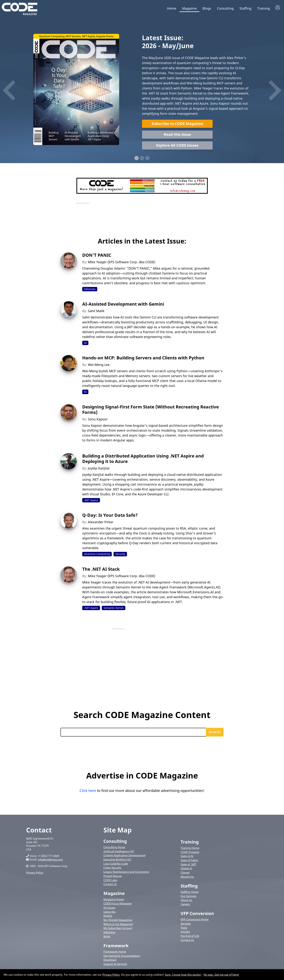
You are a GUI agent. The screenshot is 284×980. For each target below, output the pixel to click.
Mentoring (187, 877)
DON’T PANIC (97, 256)
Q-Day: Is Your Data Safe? (110, 516)
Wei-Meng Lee (99, 365)
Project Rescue (112, 876)
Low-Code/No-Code (116, 864)
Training (264, 8)
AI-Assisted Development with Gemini (123, 304)
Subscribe (109, 912)
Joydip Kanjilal (99, 469)
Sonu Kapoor (98, 420)
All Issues (109, 908)
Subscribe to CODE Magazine (177, 124)
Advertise (109, 933)
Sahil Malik (96, 311)
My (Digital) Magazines (118, 920)
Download (110, 960)
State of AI (187, 857)
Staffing (245, 8)
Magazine (189, 8)
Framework (116, 946)
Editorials (90, 290)
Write (107, 937)
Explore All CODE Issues (177, 146)
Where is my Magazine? (118, 925)
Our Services (188, 897)
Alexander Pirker (101, 523)
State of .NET (188, 865)
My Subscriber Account (118, 929)
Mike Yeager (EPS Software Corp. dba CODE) (122, 263)
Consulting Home (114, 848)
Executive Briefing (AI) (117, 860)
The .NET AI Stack (101, 569)
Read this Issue (177, 135)
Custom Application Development (124, 856)
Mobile (108, 916)
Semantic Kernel (114, 608)
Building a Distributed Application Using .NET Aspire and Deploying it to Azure (143, 459)
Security (120, 555)
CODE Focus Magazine (117, 904)
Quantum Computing (97, 555)
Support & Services (115, 965)
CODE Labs (110, 881)
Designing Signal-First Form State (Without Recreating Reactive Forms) (151, 410)
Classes (185, 873)
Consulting (225, 8)
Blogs (207, 8)
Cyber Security (112, 868)
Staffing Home (190, 892)
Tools (184, 928)
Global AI (186, 869)
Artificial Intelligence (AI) (119, 852)
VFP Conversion (197, 914)
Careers (185, 905)
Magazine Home (114, 900)
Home (172, 8)
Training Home (190, 848)
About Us (186, 901)
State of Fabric (189, 861)
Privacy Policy (35, 873)
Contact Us (110, 885)
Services (186, 924)
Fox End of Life (190, 937)
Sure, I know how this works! (183, 975)
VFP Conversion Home (195, 920)
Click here (88, 791)
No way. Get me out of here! (221, 975)
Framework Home (115, 952)
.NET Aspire (91, 501)
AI (85, 343)
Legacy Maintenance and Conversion (126, 872)
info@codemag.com (50, 860)
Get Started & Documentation (122, 956)
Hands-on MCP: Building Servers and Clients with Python (143, 358)
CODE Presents (190, 853)
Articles (185, 932)
